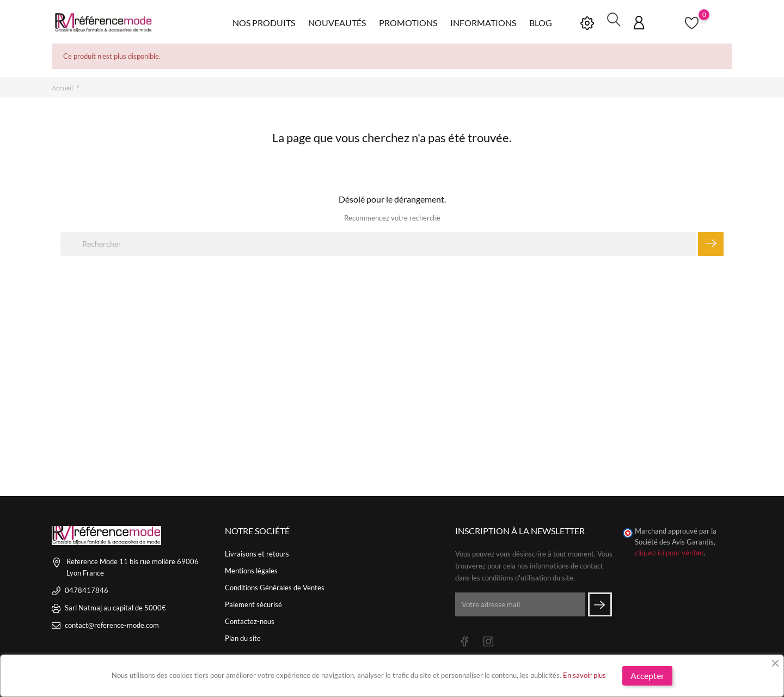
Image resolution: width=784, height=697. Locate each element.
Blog (541, 22)
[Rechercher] (378, 242)
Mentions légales (251, 569)
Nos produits (264, 22)
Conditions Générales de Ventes (275, 586)
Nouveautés (337, 22)
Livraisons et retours (257, 552)
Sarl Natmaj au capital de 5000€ (115, 606)
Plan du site (243, 637)
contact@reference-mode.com (112, 623)
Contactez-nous (250, 620)
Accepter (647, 675)
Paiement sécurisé (253, 603)
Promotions (408, 22)
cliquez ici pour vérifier (669, 551)
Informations (483, 22)
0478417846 (87, 589)
